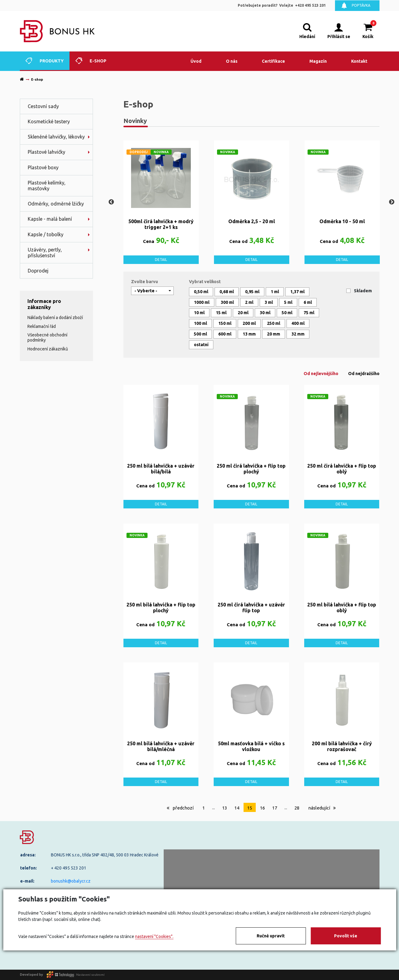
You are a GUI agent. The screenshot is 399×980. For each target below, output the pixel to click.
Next (392, 202)
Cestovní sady (43, 106)
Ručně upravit (271, 936)
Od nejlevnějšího (321, 374)
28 (297, 808)
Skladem (363, 291)
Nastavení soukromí (90, 974)
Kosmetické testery (49, 121)
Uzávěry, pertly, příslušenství (45, 253)
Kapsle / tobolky (46, 234)
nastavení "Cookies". (154, 936)
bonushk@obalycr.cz (71, 881)
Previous (111, 202)
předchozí (180, 808)
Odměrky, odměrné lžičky (56, 204)
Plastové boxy (43, 167)
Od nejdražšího (364, 374)
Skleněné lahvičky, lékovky (56, 137)
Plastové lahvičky (46, 152)
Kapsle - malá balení (50, 219)
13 (225, 808)
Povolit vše (346, 936)
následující (322, 808)
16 (262, 808)
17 (275, 808)
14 (237, 808)
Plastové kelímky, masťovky (47, 186)
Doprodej (38, 271)
